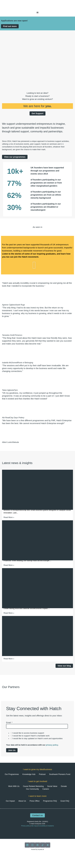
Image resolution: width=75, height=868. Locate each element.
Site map (34, 826)
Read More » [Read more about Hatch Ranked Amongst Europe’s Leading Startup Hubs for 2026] (9, 565)
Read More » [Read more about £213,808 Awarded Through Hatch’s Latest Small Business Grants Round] (9, 517)
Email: (9, 723)
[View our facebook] (37, 845)
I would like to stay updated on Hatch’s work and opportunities (37, 739)
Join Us (12, 750)
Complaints (50, 826)
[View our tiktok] (43, 845)
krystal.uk (41, 849)
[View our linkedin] (27, 845)
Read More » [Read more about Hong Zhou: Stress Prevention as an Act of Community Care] (9, 659)
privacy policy (52, 745)
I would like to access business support (28, 733)
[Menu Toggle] (37, 12)
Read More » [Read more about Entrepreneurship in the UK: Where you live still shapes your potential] (9, 613)
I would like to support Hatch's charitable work (31, 736)
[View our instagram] (32, 845)
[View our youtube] (48, 845)
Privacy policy (26, 826)
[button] (37, 265)
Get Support (37, 113)
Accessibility (42, 826)
